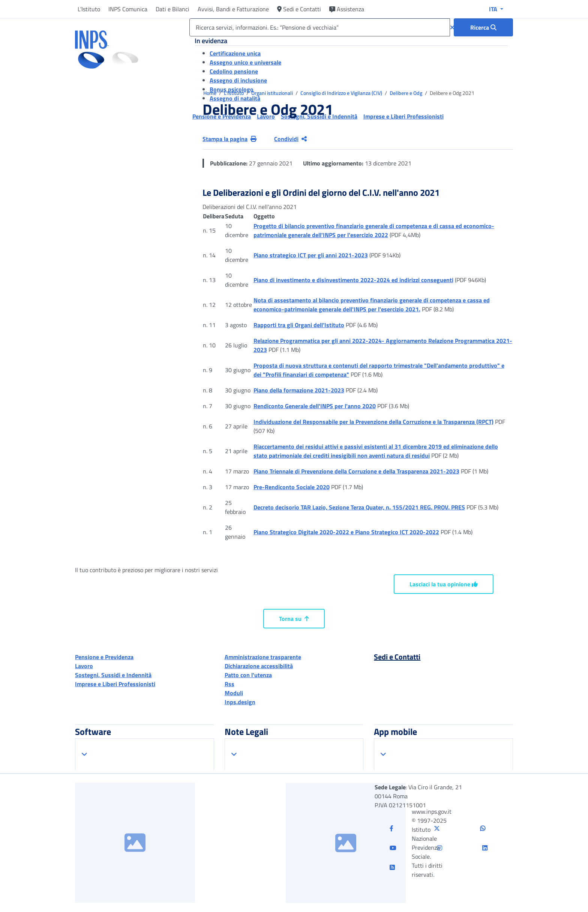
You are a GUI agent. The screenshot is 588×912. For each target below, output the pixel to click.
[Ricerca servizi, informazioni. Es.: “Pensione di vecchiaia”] (320, 27)
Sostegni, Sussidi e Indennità (113, 675)
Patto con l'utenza (248, 675)
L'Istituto (89, 9)
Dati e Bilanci (172, 9)
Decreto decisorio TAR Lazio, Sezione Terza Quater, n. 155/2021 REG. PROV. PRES (359, 507)
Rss (229, 684)
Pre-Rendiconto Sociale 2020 (292, 487)
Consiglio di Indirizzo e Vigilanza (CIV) (342, 93)
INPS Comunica (128, 9)
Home (210, 93)
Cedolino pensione (234, 71)
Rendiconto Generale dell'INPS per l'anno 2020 (315, 406)
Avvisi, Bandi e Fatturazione (233, 9)
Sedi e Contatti (299, 9)
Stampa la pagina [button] (229, 139)
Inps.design (240, 702)
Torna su (294, 619)
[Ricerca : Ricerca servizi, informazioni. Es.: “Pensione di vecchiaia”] (483, 27)
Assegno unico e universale (245, 62)
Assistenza (347, 9)
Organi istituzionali (273, 93)
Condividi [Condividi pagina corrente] (290, 139)
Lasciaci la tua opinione (444, 584)
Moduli (234, 693)
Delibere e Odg (406, 93)
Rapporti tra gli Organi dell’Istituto (299, 325)
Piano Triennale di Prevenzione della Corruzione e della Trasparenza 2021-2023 (356, 471)
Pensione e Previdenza (104, 657)
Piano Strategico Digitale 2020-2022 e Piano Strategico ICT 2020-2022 (346, 532)
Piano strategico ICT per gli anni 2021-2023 (311, 255)
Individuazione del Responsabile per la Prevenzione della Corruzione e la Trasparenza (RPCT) (373, 422)
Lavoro (84, 666)
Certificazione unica (235, 53)
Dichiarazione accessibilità (259, 666)
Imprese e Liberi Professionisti (115, 684)
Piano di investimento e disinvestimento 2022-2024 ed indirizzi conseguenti (353, 280)
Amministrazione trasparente (263, 657)
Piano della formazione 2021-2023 (299, 390)
